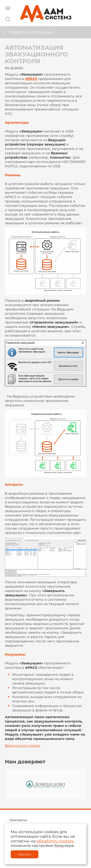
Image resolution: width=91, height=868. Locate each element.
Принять (25, 854)
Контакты (18, 820)
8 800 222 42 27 (81, 18)
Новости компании (31, 32)
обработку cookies (55, 841)
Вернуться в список (23, 745)
